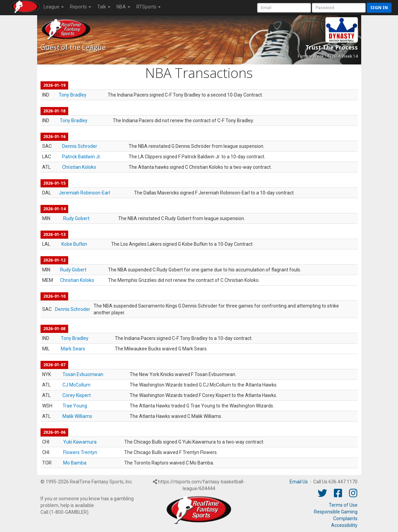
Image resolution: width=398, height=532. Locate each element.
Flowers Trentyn (80, 452)
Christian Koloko (79, 167)
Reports (81, 7)
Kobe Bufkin (74, 244)
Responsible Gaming (336, 512)
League (54, 7)
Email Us (299, 482)
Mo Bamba (75, 463)
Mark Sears (73, 349)
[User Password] (339, 8)
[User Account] (284, 8)
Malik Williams (77, 416)
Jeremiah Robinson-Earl (84, 193)
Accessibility (344, 525)
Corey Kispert (77, 395)
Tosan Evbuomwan (83, 374)
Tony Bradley (73, 95)
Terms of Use (343, 505)
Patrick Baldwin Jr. (82, 157)
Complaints (345, 518)
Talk (104, 7)
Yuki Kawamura (80, 442)
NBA (123, 7)
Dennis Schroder (80, 146)
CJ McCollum (76, 385)
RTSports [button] (149, 7)
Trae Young (75, 406)
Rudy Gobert (76, 218)
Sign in (379, 8)
